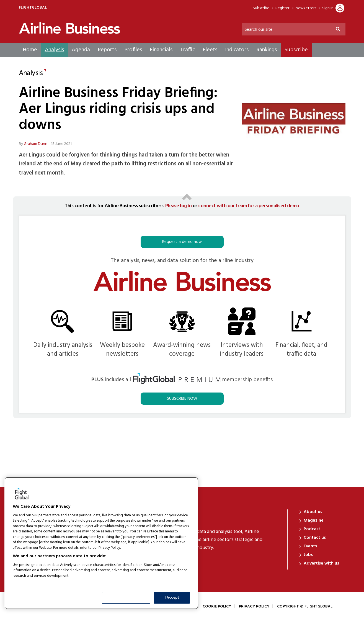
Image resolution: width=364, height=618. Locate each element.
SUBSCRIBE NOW (182, 399)
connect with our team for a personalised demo (249, 206)
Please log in (178, 206)
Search (340, 30)
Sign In (328, 8)
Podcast (312, 529)
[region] (101, 543)
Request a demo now (182, 242)
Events (310, 546)
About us (313, 512)
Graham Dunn (36, 144)
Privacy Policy (254, 607)
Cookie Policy (217, 607)
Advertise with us (321, 563)
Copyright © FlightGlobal (305, 607)
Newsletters (306, 8)
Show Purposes (126, 598)
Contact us (315, 538)
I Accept (172, 598)
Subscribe (261, 8)
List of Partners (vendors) (34, 583)
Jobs (308, 555)
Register (282, 8)
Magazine (314, 520)
